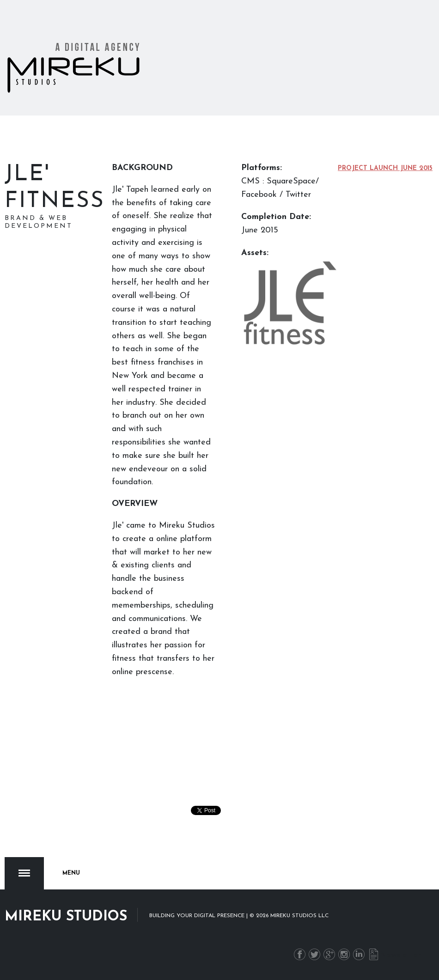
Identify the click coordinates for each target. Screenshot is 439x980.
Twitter (314, 954)
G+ (329, 954)
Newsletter (374, 954)
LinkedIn (359, 954)
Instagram (344, 954)
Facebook (300, 954)
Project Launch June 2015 (385, 168)
